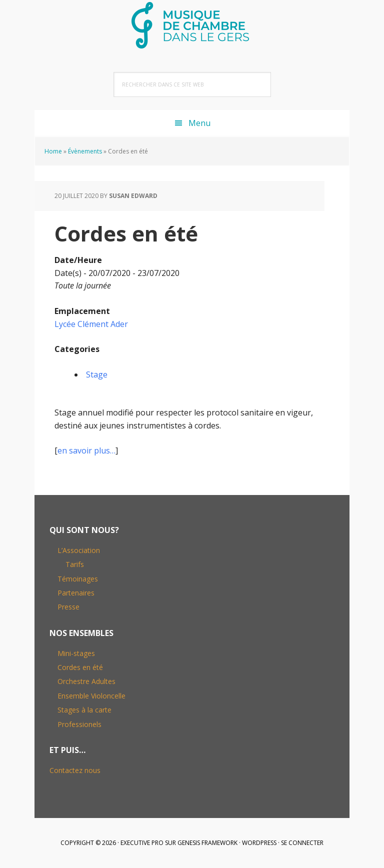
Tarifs (75, 564)
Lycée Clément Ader (91, 324)
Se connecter (302, 843)
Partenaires (76, 593)
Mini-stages (76, 653)
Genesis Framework (207, 843)
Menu (199, 123)
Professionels (79, 724)
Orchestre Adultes (86, 681)
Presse (68, 607)
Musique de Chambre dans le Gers (192, 25)
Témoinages (78, 579)
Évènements (85, 151)
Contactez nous (75, 770)
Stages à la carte (84, 710)
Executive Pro (142, 843)
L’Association (79, 550)
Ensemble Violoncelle (91, 696)
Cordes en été (80, 667)
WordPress (259, 843)
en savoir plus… (86, 450)
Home (53, 151)
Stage (97, 374)
